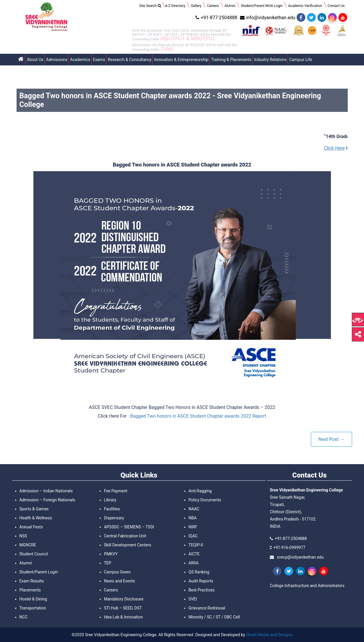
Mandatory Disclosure (124, 599)
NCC (24, 617)
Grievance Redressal (207, 608)
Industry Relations (270, 60)
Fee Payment (116, 491)
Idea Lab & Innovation (123, 617)
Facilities (112, 509)
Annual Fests (31, 527)
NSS (23, 536)
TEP (108, 563)
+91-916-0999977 (289, 548)
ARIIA (194, 563)
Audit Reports (201, 581)
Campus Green (117, 572)
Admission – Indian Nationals (46, 491)
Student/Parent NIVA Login (262, 6)
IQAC (193, 536)
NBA (193, 518)
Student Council (34, 554)
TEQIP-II (196, 545)
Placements (30, 590)
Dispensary (114, 518)
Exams (99, 60)
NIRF (193, 527)
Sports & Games (34, 509)
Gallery (196, 6)
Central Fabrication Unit (125, 536)
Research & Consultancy (130, 60)
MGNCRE (28, 545)
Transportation (33, 608)
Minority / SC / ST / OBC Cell (214, 617)
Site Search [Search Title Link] (150, 6)
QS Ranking (199, 572)
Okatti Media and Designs (269, 635)
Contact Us (336, 6)
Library (110, 500)
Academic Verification (305, 6)
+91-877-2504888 (216, 18)
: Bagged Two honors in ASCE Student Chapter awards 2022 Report (197, 416)
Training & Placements (231, 60)
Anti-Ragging (200, 491)
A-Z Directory (175, 6)
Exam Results (32, 581)
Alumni (230, 6)
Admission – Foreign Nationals (47, 500)
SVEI (193, 599)
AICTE (194, 554)
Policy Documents (205, 500)
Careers (213, 6)
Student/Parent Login (39, 572)
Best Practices (202, 590)
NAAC (194, 509)
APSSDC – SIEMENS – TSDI (129, 527)
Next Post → (331, 439)
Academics (80, 60)
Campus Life (301, 60)
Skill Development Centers (128, 545)
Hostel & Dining (33, 599)
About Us (35, 60)
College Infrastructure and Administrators (307, 586)
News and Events (120, 581)
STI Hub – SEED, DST (123, 608)
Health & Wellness (36, 518)
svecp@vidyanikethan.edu (300, 557)
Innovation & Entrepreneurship (181, 60)
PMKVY (111, 554)
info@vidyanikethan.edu (267, 18)
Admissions (57, 60)
